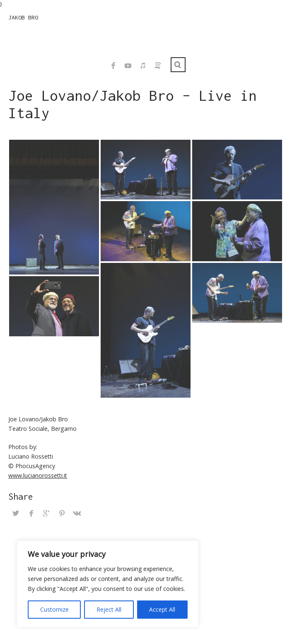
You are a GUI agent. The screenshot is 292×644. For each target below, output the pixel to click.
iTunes (143, 66)
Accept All (162, 609)
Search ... (178, 65)
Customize (54, 609)
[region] (108, 584)
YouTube (128, 66)
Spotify (158, 66)
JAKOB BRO (23, 17)
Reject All (109, 609)
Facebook (113, 66)
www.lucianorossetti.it (38, 475)
